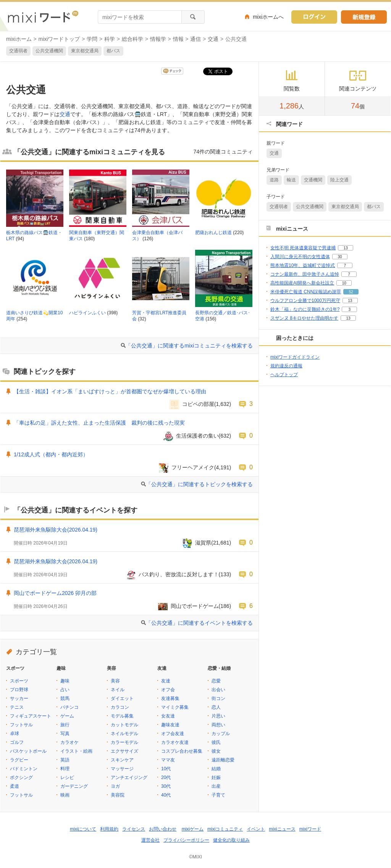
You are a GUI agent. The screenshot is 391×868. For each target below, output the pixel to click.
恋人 (216, 707)
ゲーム (67, 716)
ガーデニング (74, 786)
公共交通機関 (49, 51)
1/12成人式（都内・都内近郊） (51, 454)
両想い (218, 725)
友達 (166, 681)
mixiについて (83, 829)
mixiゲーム (193, 829)
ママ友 (168, 760)
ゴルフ (17, 742)
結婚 (216, 769)
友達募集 (170, 698)
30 (340, 257)
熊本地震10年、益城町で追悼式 (303, 265)
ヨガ (115, 786)
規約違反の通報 (286, 366)
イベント (256, 829)
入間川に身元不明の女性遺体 (300, 257)
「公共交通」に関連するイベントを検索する (199, 623)
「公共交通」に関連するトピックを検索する (199, 484)
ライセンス (134, 829)
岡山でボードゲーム (195, 606)
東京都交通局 (85, 51)
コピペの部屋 (198, 404)
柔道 (15, 786)
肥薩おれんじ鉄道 (213, 233)
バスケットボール (28, 751)
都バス (113, 51)
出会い (218, 690)
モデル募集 (122, 716)
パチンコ (69, 707)
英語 (65, 760)
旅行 (65, 725)
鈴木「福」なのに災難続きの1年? (305, 309)
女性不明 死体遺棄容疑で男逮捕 (303, 248)
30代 (166, 786)
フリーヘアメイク (193, 467)
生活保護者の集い (197, 436)
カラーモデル (124, 742)
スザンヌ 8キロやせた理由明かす (304, 318)
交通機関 (313, 180)
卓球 (15, 734)
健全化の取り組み (231, 840)
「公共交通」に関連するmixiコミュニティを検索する (189, 346)
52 (351, 292)
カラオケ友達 (175, 742)
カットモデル (124, 725)
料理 (65, 769)
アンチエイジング (129, 777)
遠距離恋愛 (223, 760)
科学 (110, 39)
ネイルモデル (124, 734)
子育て (218, 795)
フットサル (21, 725)
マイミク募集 (175, 707)
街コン (218, 698)
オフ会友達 (173, 734)
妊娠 (216, 777)
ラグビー (19, 760)
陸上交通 (339, 180)
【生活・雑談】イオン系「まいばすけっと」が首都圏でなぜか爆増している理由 (110, 391)
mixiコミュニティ (225, 829)
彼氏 (216, 742)
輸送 (291, 180)
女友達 (168, 716)
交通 (213, 39)
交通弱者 (18, 51)
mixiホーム (19, 39)
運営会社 (150, 840)
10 (344, 283)
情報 (178, 39)
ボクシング (21, 777)
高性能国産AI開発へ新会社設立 (302, 283)
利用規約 (109, 829)
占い (65, 690)
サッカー (19, 698)
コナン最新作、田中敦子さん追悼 (305, 274)
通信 (195, 39)
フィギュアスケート (31, 716)
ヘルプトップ (284, 375)
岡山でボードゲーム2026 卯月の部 (55, 593)
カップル (221, 734)
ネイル (118, 690)
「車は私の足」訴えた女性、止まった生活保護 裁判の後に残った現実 (99, 423)
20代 (166, 777)
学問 (92, 39)
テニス (17, 707)
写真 (65, 734)
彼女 (216, 751)
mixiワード (310, 829)
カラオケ (69, 742)
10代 (166, 769)
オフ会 (168, 690)
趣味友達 (170, 725)
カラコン (120, 707)
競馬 (65, 698)
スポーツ (19, 681)
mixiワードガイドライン (295, 357)
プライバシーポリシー (186, 840)
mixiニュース (282, 829)
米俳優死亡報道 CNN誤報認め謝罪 (306, 292)
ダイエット (122, 698)
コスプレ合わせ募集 (182, 751)
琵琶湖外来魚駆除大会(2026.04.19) (56, 530)
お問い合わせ (163, 829)
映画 (65, 795)
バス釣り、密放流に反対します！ (179, 574)
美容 (115, 681)
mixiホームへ (268, 17)
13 (346, 248)
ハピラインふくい (87, 313)
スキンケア (122, 760)
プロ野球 (19, 690)
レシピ (67, 777)
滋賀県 (203, 543)
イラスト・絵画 (76, 751)
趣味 (65, 681)
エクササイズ (124, 751)
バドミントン (24, 769)
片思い (218, 716)
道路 (274, 180)
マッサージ (122, 769)
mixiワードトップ (59, 39)
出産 (216, 786)
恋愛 (216, 681)
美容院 (118, 795)
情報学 (158, 39)
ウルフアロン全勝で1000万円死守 (305, 301)
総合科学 (132, 39)
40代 (166, 795)
